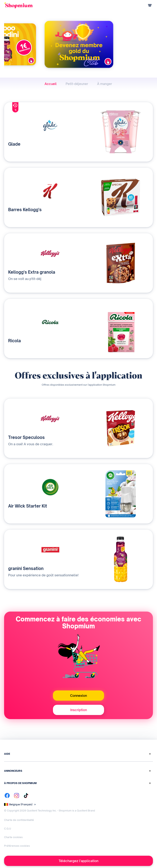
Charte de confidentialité (19, 820)
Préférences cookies (17, 846)
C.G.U (8, 829)
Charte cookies (13, 837)
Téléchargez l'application (78, 861)
